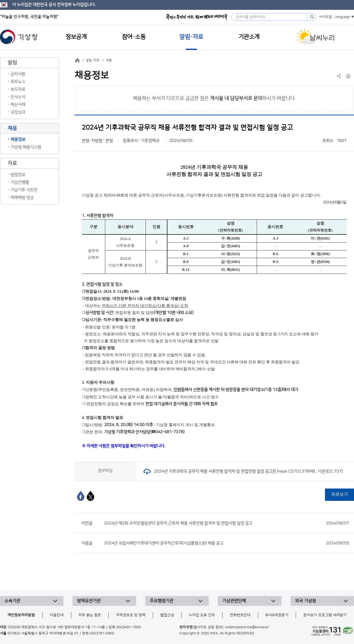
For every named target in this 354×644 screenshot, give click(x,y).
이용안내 (57, 615)
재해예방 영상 (22, 198)
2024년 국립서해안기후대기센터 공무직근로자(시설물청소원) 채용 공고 (227, 543)
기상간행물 (20, 182)
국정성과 (18, 112)
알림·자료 (93, 60)
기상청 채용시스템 (26, 147)
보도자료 (18, 89)
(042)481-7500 (129, 627)
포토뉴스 (18, 82)
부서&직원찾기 (277, 615)
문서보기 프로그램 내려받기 (325, 615)
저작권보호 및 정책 (131, 615)
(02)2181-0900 (102, 633)
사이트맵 (325, 17)
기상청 (19, 37)
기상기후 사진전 (24, 190)
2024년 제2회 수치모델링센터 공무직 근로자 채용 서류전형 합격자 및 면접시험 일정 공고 (227, 523)
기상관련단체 (234, 601)
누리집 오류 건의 (202, 615)
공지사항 (18, 74)
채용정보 (18, 139)
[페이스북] (81, 496)
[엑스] (90, 496)
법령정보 (18, 175)
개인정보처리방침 (21, 615)
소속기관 (12, 601)
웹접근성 (167, 615)
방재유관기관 (89, 601)
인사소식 (18, 97)
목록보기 (339, 495)
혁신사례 (18, 105)
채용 (109, 60)
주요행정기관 (162, 601)
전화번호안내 (240, 615)
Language (342, 17)
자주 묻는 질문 (90, 615)
